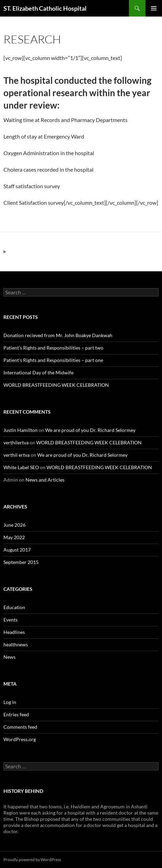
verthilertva (16, 442)
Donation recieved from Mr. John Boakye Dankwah (58, 335)
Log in (10, 702)
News (9, 657)
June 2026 (14, 525)
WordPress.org (20, 739)
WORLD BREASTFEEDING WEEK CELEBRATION (56, 385)
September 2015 (21, 562)
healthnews (16, 644)
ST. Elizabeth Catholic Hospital (45, 8)
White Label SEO (21, 467)
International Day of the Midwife (38, 372)
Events (11, 620)
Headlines (14, 632)
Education (14, 607)
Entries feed (16, 714)
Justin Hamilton (21, 430)
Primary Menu (154, 8)
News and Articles (45, 480)
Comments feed (20, 727)
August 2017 (17, 550)
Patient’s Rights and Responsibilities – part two (53, 348)
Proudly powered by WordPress (32, 860)
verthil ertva (17, 455)
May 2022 (14, 537)
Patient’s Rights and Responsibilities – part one (53, 360)
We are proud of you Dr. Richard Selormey (90, 430)
